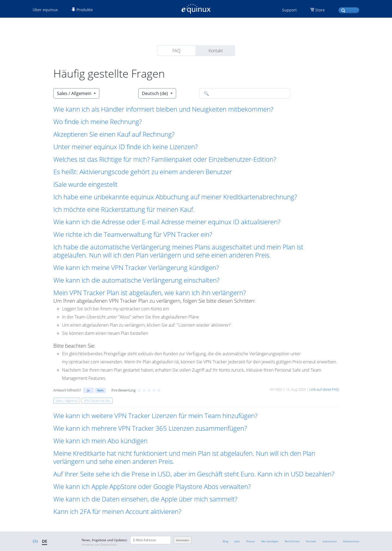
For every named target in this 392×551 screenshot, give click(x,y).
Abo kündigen (270, 541)
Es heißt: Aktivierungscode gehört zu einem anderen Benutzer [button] (143, 172)
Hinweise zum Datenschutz (99, 544)
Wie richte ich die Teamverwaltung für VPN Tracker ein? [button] (133, 234)
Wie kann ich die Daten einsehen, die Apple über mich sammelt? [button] (145, 499)
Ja (88, 390)
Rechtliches (292, 541)
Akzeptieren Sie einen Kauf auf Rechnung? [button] (114, 134)
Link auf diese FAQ (324, 389)
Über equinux (45, 10)
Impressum (330, 541)
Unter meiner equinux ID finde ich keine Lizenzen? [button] (125, 147)
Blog (225, 541)
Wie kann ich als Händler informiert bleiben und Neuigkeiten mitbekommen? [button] (163, 109)
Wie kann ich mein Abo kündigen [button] (100, 441)
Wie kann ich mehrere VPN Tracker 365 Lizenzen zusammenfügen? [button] (150, 428)
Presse (250, 541)
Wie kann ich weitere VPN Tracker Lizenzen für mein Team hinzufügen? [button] (155, 416)
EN (35, 541)
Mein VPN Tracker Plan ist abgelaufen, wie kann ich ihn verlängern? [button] (150, 293)
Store (320, 10)
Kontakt (216, 51)
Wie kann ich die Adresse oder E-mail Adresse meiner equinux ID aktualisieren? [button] (167, 222)
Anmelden (183, 540)
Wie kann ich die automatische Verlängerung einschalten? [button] (136, 280)
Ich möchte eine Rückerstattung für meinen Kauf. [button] (124, 209)
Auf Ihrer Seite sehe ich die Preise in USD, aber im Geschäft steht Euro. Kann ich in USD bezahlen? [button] (194, 474)
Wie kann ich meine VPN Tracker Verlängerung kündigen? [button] (136, 268)
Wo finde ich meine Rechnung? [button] (98, 122)
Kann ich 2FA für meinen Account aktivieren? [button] (117, 512)
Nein (100, 390)
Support (289, 10)
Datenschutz (351, 541)
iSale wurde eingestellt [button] (85, 184)
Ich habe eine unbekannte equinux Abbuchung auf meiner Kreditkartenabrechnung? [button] (175, 197)
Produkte (82, 10)
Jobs (237, 541)
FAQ (176, 51)
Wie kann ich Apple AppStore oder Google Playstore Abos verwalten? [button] (152, 486)
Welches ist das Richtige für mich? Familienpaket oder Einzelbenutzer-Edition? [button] (165, 159)
